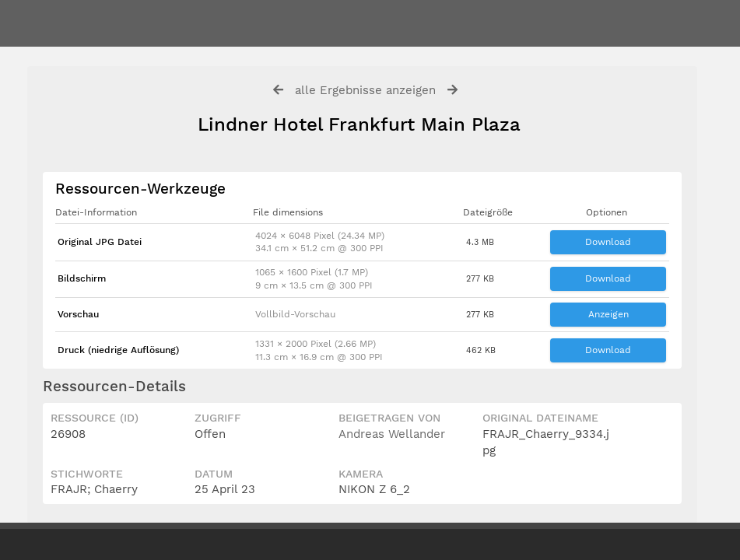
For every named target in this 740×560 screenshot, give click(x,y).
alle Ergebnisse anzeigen (365, 90)
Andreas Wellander (392, 434)
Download (608, 242)
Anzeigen (608, 314)
